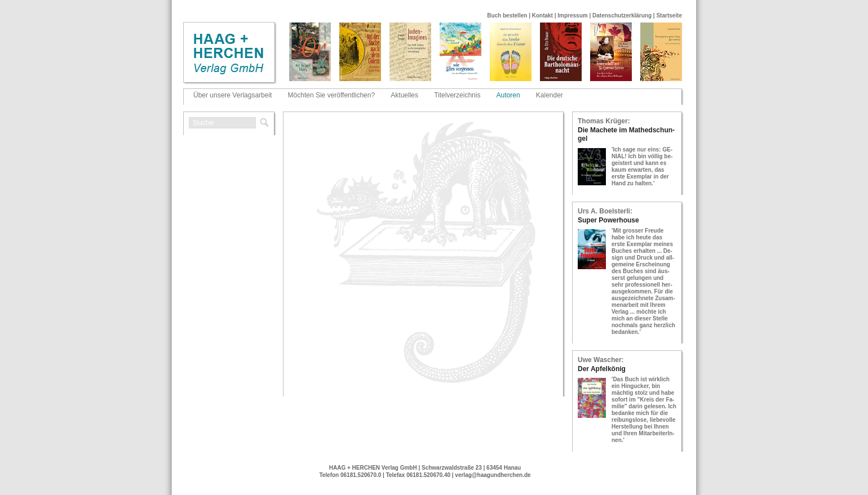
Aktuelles (404, 95)
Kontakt (542, 15)
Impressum (572, 15)
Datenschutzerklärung (622, 15)
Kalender (550, 95)
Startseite (669, 15)
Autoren (508, 95)
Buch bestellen (507, 15)
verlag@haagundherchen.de (493, 475)
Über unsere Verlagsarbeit (232, 95)
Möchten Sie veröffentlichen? (332, 95)
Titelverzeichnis (457, 95)
